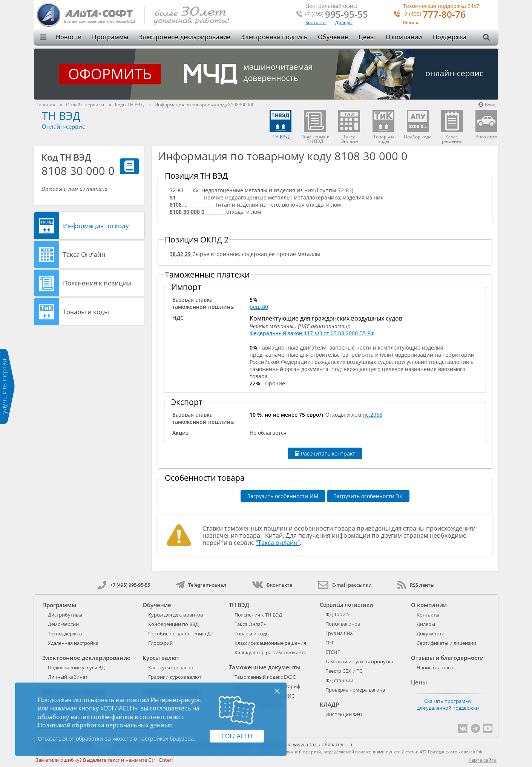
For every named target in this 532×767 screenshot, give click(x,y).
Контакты (316, 22)
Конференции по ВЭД (173, 624)
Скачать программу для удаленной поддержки (448, 704)
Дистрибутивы (65, 615)
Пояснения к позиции (97, 283)
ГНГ (330, 643)
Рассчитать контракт (325, 453)
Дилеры (344, 22)
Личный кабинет (68, 677)
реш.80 (259, 307)
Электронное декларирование (185, 37)
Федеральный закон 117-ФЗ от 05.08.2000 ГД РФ (312, 333)
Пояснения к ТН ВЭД (258, 615)
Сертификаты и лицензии (446, 643)
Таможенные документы (265, 667)
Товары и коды (86, 312)
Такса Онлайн (84, 254)
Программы (110, 37)
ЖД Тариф (337, 614)
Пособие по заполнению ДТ (181, 634)
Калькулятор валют (171, 667)
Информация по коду (96, 226)
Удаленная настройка (73, 643)
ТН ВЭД (61, 116)
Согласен (237, 736)
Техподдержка (65, 634)
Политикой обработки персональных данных (105, 725)
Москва (411, 23)
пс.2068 (373, 415)
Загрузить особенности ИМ (283, 496)
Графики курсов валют (175, 677)
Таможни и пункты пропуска (359, 661)
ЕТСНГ (333, 652)
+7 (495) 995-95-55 (124, 585)
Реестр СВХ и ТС (344, 671)
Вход (487, 105)
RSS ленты (416, 585)
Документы (430, 634)
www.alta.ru (307, 744)
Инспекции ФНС (344, 714)
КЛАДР (329, 704)
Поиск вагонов (343, 624)
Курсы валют (161, 658)
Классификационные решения (270, 643)
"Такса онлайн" (278, 543)
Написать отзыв (435, 667)
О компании (404, 37)
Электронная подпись (274, 37)
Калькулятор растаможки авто (271, 652)
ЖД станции (339, 680)
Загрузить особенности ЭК (368, 496)
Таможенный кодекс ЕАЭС (265, 677)
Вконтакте (272, 585)
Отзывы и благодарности (447, 658)
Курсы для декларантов (176, 615)
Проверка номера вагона (355, 690)
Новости (69, 37)
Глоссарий (160, 643)
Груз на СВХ (339, 633)
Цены (367, 37)
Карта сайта (482, 760)
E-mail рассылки (345, 585)
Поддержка (450, 37)
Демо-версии (63, 624)
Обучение (333, 37)
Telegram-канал (201, 585)
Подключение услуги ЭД (76, 667)
